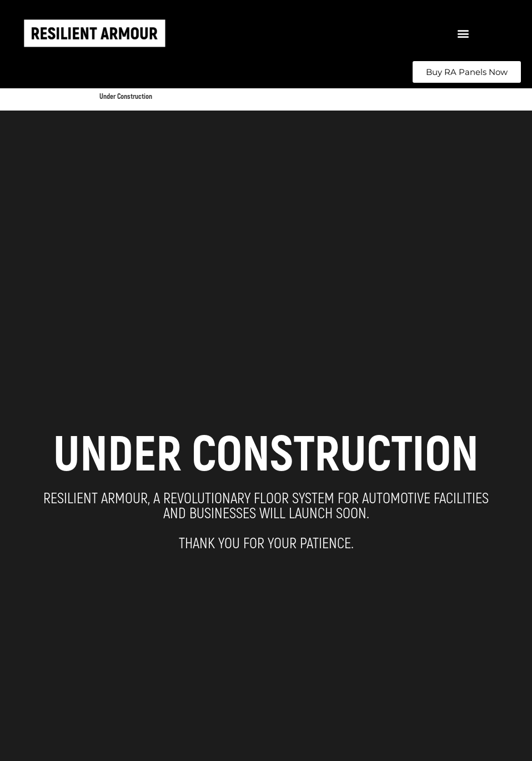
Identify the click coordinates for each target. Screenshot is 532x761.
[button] (463, 34)
